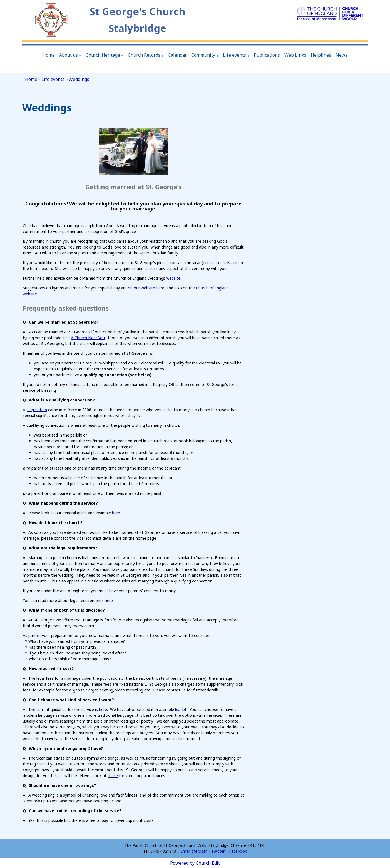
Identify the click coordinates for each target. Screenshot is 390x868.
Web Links (295, 55)
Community (203, 55)
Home (49, 55)
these (113, 775)
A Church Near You (88, 337)
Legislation (37, 409)
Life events (234, 55)
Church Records (144, 55)
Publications (267, 55)
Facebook (238, 851)
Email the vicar (194, 851)
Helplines (321, 55)
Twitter (218, 851)
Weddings (79, 79)
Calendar (177, 55)
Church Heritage (103, 55)
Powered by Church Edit (195, 863)
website (173, 278)
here (116, 513)
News (341, 55)
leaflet (181, 709)
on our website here (146, 288)
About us (69, 55)
